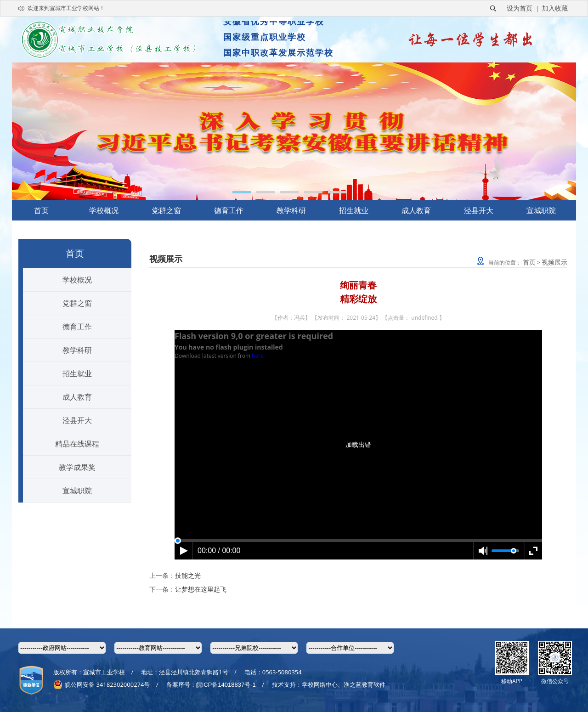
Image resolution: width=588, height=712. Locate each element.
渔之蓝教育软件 (365, 684)
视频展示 (554, 262)
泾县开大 (479, 210)
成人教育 (416, 210)
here (258, 356)
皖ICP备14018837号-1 (226, 685)
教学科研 (291, 210)
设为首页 (520, 8)
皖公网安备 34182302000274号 (102, 684)
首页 (41, 210)
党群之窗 (166, 210)
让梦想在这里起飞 (201, 589)
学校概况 (104, 210)
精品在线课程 (77, 444)
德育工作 (229, 210)
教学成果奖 (77, 467)
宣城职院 (541, 210)
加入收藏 (555, 8)
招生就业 (354, 210)
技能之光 (188, 575)
